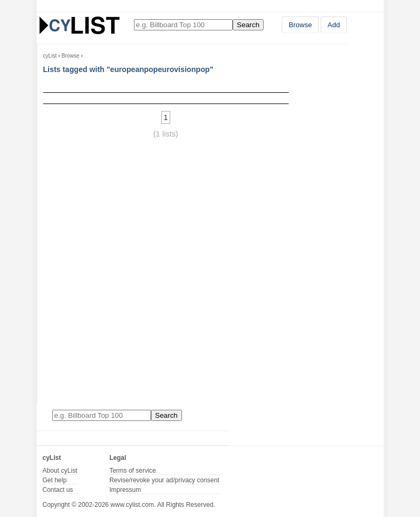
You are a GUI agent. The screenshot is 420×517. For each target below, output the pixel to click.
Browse (300, 25)
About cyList (60, 471)
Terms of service (133, 471)
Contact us (58, 490)
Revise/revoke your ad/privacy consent (164, 480)
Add (334, 25)
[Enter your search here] (183, 25)
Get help (55, 480)
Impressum (125, 490)
